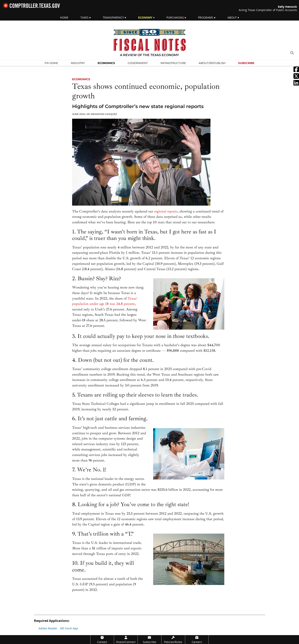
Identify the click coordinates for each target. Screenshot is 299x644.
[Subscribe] (149, 640)
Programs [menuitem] (206, 17)
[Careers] (197, 640)
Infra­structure (173, 63)
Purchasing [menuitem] (175, 17)
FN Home (51, 63)
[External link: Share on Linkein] (296, 84)
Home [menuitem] (64, 17)
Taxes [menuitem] (84, 17)
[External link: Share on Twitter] (296, 77)
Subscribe (246, 63)
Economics (106, 63)
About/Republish (212, 63)
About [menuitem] (232, 17)
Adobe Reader (48, 628)
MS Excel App (69, 628)
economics (81, 79)
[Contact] (102, 640)
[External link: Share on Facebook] (296, 71)
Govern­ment (138, 63)
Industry (78, 63)
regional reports (166, 211)
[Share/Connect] (126, 640)
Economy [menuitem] (145, 17)
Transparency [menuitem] (113, 17)
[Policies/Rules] (173, 640)
